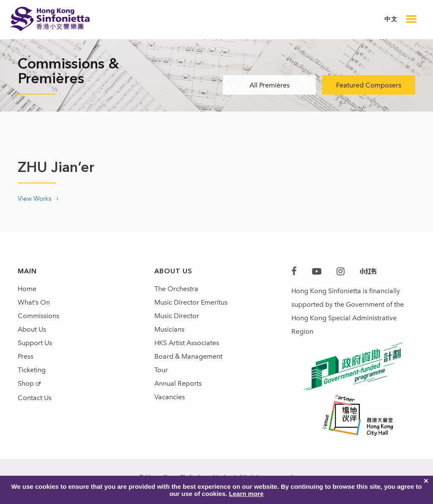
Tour (161, 370)
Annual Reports (178, 383)
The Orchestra (176, 289)
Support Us (35, 343)
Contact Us (35, 398)
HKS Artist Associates (187, 343)
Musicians (169, 329)
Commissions (38, 316)
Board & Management (188, 356)
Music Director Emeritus (191, 302)
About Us (32, 329)
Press (26, 356)
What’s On (34, 302)
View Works (35, 199)
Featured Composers (369, 85)
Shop (26, 383)
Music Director (177, 316)
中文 (391, 19)
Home (27, 289)
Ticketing (32, 370)
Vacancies (170, 397)
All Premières (270, 85)
